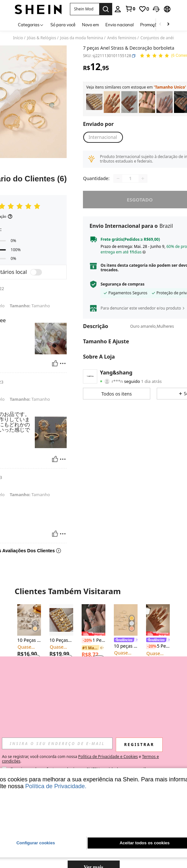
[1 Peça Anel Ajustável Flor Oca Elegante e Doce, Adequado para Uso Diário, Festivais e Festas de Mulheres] (93, 620)
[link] (130, 9)
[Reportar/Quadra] (63, 363)
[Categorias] (31, 24)
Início (18, 38)
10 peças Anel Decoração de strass (126, 646)
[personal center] (118, 9)
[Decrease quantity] (118, 178)
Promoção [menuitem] (150, 25)
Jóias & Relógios (41, 38)
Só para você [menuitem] (63, 25)
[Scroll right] (168, 24)
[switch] (36, 272)
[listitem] (94, 102)
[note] (93, 634)
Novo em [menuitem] (90, 25)
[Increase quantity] (143, 178)
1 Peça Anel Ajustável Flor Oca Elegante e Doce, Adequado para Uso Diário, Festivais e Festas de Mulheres (93, 641)
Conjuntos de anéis (158, 38)
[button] (85, 9)
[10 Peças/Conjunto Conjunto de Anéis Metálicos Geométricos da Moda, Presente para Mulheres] (61, 620)
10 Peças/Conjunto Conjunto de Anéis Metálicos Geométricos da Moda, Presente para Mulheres (61, 640)
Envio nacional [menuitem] (120, 25)
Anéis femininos (122, 38)
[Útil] (55, 363)
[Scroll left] (160, 24)
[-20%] (86, 641)
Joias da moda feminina (82, 38)
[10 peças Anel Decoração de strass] (126, 620)
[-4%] (54, 728)
